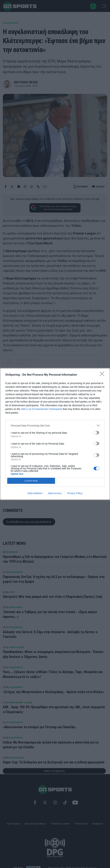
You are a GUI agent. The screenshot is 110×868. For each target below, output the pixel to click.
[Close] (103, 375)
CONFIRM (31, 481)
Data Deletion (35, 493)
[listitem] (55, 425)
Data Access (55, 493)
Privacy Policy (75, 493)
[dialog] (55, 434)
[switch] (96, 433)
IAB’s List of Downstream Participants (42, 409)
